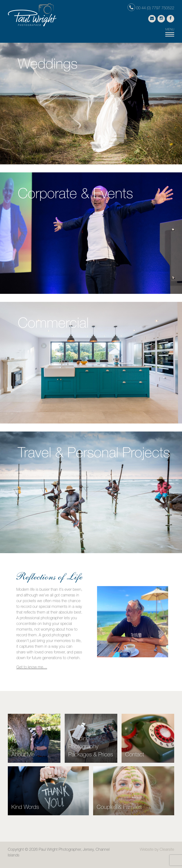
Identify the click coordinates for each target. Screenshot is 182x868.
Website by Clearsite (157, 850)
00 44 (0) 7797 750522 (151, 8)
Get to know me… (32, 667)
